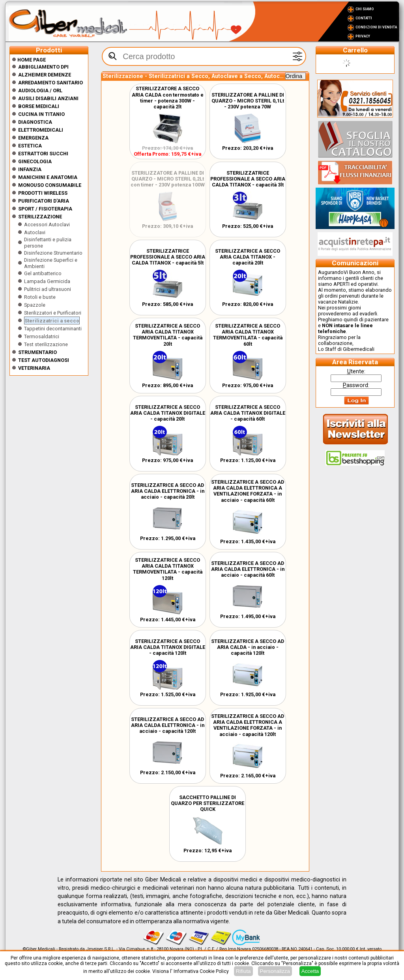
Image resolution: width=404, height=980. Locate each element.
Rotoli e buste (40, 297)
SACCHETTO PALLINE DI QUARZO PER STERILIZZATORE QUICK (208, 803)
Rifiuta (243, 971)
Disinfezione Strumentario (53, 253)
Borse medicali (39, 106)
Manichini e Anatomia (48, 177)
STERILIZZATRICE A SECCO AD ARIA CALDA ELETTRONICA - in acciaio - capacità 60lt (248, 569)
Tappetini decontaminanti (53, 329)
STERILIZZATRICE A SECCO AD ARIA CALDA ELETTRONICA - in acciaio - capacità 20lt (168, 491)
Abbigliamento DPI (43, 67)
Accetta (310, 971)
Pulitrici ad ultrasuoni (48, 289)
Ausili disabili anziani (48, 98)
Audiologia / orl (40, 90)
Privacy (363, 36)
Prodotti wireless (43, 193)
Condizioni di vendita (376, 27)
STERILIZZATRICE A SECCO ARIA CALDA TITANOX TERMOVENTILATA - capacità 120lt (168, 569)
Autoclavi (35, 232)
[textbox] (204, 56)
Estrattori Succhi (43, 154)
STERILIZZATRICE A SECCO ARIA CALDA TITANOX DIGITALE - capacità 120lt (168, 647)
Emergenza (33, 138)
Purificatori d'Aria (44, 201)
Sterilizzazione (40, 217)
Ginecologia (35, 161)
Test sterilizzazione (46, 344)
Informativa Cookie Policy (201, 971)
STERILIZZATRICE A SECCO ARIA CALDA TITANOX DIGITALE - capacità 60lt (248, 413)
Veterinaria (34, 368)
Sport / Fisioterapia (45, 209)
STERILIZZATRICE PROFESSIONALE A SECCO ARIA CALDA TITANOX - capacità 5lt (168, 257)
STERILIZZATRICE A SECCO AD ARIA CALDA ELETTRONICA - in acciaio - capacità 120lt (168, 725)
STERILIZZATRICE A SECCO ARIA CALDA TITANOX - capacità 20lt (248, 257)
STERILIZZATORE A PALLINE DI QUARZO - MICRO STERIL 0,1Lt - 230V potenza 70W (248, 101)
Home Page (29, 60)
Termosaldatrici (42, 336)
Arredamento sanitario (50, 83)
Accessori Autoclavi (47, 225)
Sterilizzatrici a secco (52, 321)
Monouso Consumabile (50, 185)
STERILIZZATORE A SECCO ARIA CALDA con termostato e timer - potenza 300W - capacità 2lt (168, 98)
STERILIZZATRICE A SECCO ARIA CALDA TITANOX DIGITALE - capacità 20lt (168, 413)
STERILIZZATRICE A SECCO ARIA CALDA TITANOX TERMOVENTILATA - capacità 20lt (168, 335)
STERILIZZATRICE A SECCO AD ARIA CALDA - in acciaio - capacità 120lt (248, 647)
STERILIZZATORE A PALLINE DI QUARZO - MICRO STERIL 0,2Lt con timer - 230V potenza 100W (168, 179)
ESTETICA (30, 146)
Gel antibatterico (43, 273)
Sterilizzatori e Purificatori (53, 313)
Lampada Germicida (47, 281)
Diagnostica (35, 122)
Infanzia (30, 169)
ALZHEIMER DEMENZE (45, 75)
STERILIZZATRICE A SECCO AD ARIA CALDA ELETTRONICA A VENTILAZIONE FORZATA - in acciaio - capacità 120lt (248, 725)
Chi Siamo (365, 9)
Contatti (364, 18)
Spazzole (35, 305)
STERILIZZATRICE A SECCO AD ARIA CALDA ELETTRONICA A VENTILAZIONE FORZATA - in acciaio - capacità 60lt (248, 491)
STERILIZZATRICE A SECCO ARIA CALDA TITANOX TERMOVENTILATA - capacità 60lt (248, 335)
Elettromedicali (41, 130)
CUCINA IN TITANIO (41, 114)
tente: (356, 371)
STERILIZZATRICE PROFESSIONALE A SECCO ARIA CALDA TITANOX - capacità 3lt (248, 179)
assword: (356, 385)
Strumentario (37, 352)
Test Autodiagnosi (44, 360)
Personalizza (275, 971)
